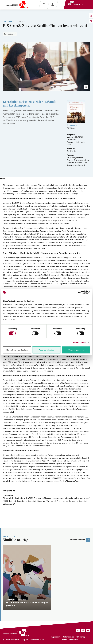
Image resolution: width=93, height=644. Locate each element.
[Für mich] (76, 5)
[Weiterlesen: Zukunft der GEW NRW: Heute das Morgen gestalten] (27, 577)
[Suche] (44, 5)
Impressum (56, 637)
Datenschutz (68, 637)
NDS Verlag (81, 637)
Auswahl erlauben (46, 350)
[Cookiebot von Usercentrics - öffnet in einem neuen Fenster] (80, 292)
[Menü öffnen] (61, 5)
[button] (86, 87)
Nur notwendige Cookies (17, 350)
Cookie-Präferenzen (69, 640)
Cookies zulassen (76, 350)
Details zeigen (79, 342)
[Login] (53, 5)
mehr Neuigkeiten (80, 540)
